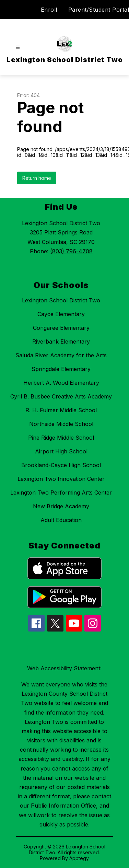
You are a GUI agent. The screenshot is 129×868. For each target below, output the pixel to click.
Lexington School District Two (61, 300)
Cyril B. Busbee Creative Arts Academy (61, 396)
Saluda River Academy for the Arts (61, 355)
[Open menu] (18, 48)
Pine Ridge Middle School (61, 438)
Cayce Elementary (61, 314)
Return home (37, 178)
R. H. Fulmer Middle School (61, 410)
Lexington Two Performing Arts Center (61, 493)
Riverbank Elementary (61, 342)
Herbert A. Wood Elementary (61, 383)
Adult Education (61, 520)
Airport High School (61, 451)
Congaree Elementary (61, 328)
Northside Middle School (61, 424)
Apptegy (79, 858)
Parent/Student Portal (99, 10)
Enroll (49, 10)
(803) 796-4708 (71, 251)
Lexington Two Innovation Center (61, 479)
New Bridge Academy (61, 506)
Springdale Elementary (61, 369)
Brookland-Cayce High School (61, 465)
